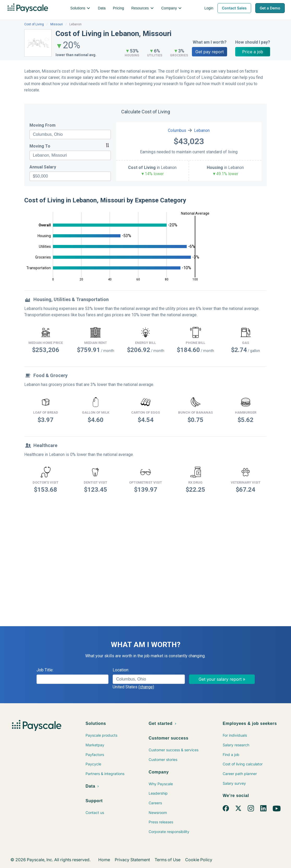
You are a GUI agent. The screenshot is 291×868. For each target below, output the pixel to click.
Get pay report (210, 52)
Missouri (57, 24)
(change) (146, 687)
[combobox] (70, 134)
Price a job (253, 52)
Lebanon (202, 130)
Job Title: (45, 670)
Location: (121, 670)
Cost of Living (34, 24)
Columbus (177, 130)
